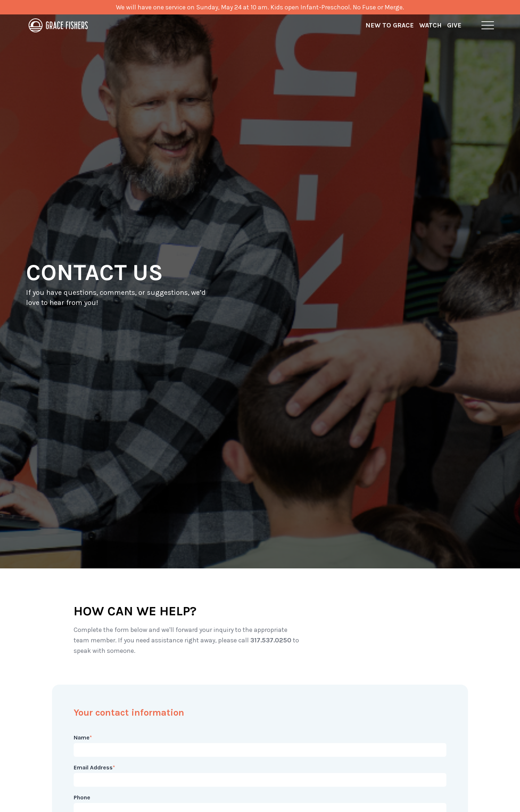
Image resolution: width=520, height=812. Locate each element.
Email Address (94, 767)
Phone (82, 797)
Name (83, 737)
